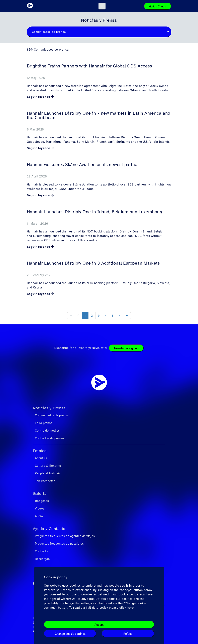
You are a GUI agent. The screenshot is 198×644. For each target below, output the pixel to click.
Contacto (41, 551)
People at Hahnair (48, 473)
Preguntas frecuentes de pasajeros (59, 544)
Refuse (128, 634)
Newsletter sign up (126, 348)
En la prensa (44, 423)
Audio (39, 516)
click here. (127, 608)
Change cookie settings (70, 634)
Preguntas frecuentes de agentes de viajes (65, 536)
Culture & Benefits (48, 466)
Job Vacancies (45, 481)
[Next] (120, 316)
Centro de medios (47, 431)
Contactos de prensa (49, 438)
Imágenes (42, 501)
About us (41, 458)
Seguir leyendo (39, 97)
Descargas (42, 559)
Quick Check (158, 6)
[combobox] (99, 32)
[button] (102, 6)
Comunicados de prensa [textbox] (49, 32)
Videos (40, 508)
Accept (99, 625)
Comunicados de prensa (52, 415)
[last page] (127, 316)
